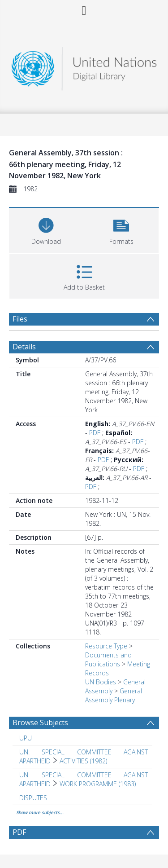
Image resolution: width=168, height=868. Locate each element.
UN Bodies (101, 682)
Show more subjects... (40, 812)
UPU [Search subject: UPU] (26, 738)
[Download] (46, 229)
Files (20, 319)
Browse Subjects (40, 723)
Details (24, 347)
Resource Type (106, 646)
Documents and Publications (108, 659)
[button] (122, 229)
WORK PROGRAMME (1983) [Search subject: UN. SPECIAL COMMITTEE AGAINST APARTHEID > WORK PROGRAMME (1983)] (98, 784)
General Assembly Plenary (114, 695)
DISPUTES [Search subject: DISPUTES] (33, 798)
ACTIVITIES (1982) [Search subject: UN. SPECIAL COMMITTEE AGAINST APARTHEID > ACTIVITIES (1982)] (83, 761)
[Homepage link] (84, 66)
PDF (95, 433)
